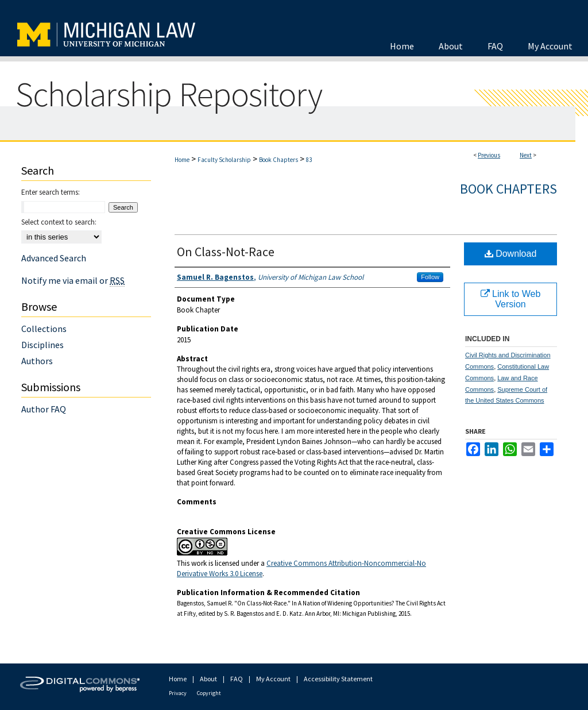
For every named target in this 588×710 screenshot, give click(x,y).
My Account (273, 679)
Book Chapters (278, 160)
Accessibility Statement (338, 679)
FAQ (237, 679)
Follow (430, 277)
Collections (44, 329)
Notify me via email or (73, 280)
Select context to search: (59, 222)
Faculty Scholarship (224, 160)
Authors (37, 361)
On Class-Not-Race (226, 252)
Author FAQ (44, 409)
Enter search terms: (51, 192)
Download (511, 254)
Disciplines (42, 345)
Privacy (178, 693)
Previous (489, 155)
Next (526, 155)
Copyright (209, 693)
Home (182, 160)
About (208, 679)
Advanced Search (54, 258)
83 (309, 160)
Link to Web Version (511, 299)
